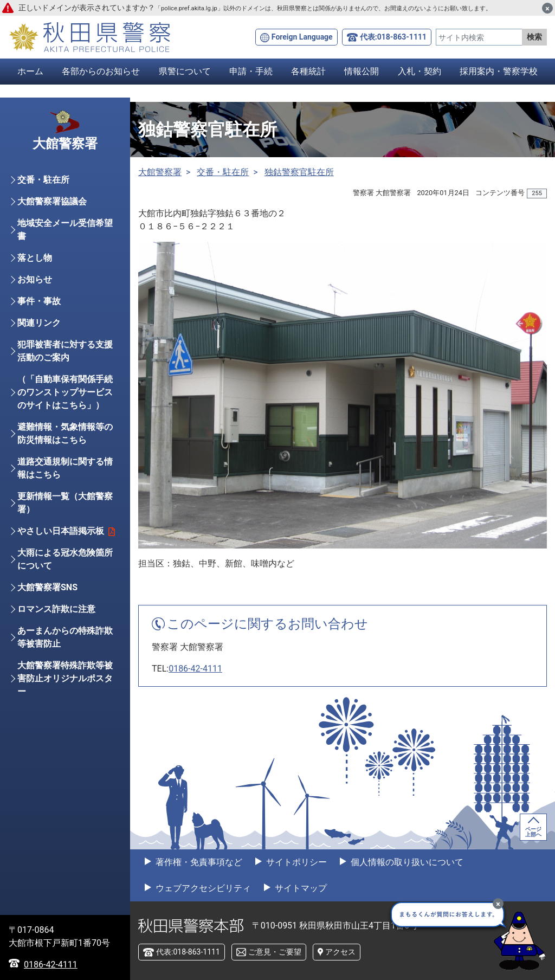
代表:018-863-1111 (393, 37)
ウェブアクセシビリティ (202, 888)
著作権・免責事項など (198, 862)
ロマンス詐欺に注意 (56, 614)
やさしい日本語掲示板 (66, 536)
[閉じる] (547, 8)
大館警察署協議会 (52, 207)
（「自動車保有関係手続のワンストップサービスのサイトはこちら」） (65, 398)
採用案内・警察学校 (499, 71)
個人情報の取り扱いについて (406, 862)
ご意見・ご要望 (275, 952)
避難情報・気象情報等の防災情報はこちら (65, 439)
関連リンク (39, 328)
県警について (185, 71)
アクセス (340, 952)
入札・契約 (420, 71)
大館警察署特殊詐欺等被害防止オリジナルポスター (65, 684)
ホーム (30, 71)
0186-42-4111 (195, 669)
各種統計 (308, 71)
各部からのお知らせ (101, 71)
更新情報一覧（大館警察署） (65, 508)
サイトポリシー (295, 862)
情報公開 (362, 71)
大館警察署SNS (47, 593)
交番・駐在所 (223, 172)
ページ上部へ (533, 832)
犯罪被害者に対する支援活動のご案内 (65, 356)
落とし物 (35, 263)
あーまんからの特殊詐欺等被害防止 (65, 643)
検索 (534, 37)
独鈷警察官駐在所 (299, 172)
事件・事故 (39, 307)
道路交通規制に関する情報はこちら (65, 473)
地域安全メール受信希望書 (65, 235)
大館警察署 (160, 172)
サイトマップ (300, 888)
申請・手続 (251, 71)
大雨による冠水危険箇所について (65, 565)
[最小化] (498, 904)
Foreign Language (302, 37)
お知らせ (35, 285)
